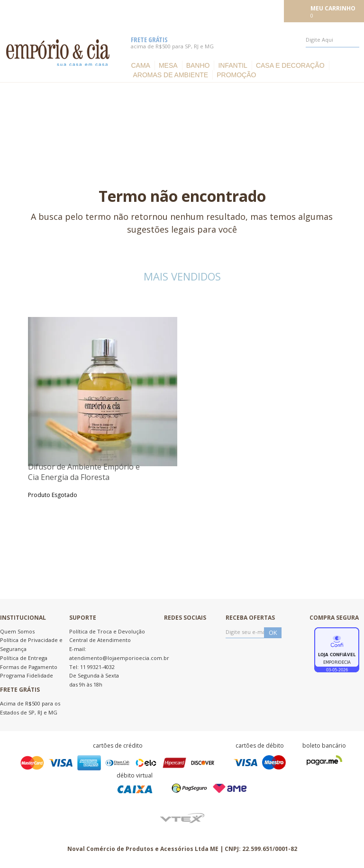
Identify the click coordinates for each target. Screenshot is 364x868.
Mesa (168, 65)
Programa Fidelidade (27, 675)
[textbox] (332, 40)
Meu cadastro (260, 10)
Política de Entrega (24, 658)
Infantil (232, 65)
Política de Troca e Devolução (107, 631)
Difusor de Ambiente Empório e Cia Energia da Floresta (84, 472)
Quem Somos (17, 631)
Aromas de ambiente (170, 75)
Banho (198, 65)
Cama (140, 65)
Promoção (236, 75)
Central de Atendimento (100, 640)
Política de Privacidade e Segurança (31, 644)
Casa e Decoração (290, 65)
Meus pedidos (213, 10)
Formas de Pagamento (29, 667)
